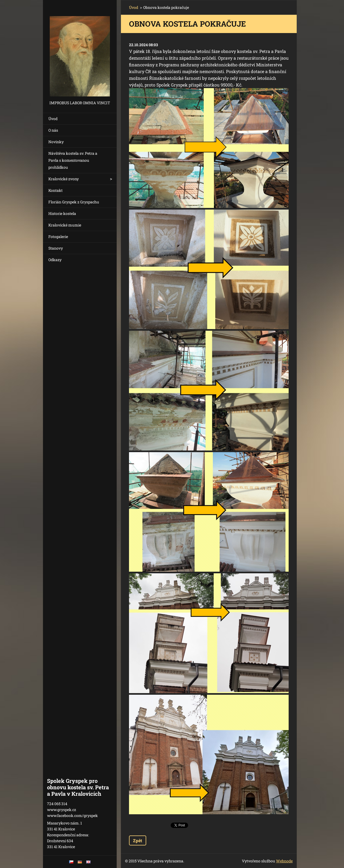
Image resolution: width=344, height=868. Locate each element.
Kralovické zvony (64, 179)
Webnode (284, 861)
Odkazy (55, 260)
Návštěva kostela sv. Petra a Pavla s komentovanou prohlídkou (73, 160)
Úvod (53, 119)
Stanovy (56, 248)
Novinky (56, 142)
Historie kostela (62, 213)
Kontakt (55, 190)
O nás (53, 130)
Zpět (138, 840)
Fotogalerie (58, 237)
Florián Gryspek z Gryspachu (74, 202)
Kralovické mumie (65, 225)
